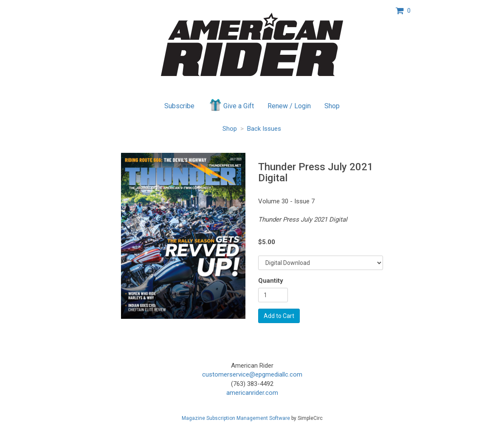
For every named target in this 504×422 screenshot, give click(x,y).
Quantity (271, 281)
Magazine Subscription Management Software (236, 418)
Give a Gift (231, 105)
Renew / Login (289, 106)
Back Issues (264, 129)
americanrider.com (252, 393)
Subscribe (179, 106)
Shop (332, 106)
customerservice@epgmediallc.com (252, 374)
